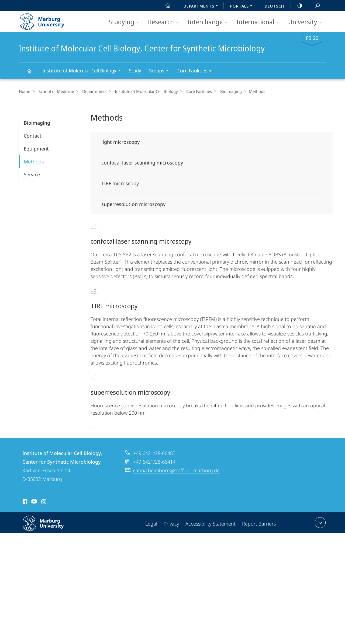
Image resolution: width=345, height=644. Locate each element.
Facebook (24, 502)
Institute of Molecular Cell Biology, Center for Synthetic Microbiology (32, 73)
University (307, 22)
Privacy (171, 524)
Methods (34, 162)
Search (315, 6)
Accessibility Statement (211, 524)
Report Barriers (259, 524)
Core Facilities (196, 71)
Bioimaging (224, 91)
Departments (92, 91)
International (259, 22)
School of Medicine (55, 91)
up (94, 225)
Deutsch (274, 6)
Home (25, 91)
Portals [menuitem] (243, 6)
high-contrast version (297, 6)
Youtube (34, 502)
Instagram (44, 502)
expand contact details (320, 523)
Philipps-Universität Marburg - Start (48, 20)
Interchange (209, 22)
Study (135, 71)
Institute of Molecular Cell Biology (83, 71)
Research (165, 22)
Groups (160, 71)
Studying (125, 22)
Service (32, 174)
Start (165, 6)
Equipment (36, 149)
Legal (151, 524)
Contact (33, 136)
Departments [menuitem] (202, 6)
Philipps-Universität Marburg (49, 528)
